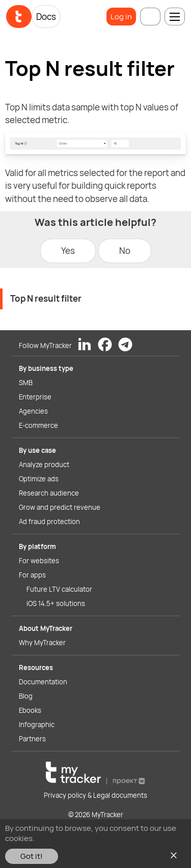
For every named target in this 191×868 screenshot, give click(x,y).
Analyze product (44, 465)
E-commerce (38, 425)
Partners (32, 739)
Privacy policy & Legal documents (95, 795)
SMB (26, 383)
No (125, 251)
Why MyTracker (42, 643)
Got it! (32, 856)
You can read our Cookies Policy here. (102, 838)
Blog (26, 696)
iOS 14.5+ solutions (56, 603)
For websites (39, 561)
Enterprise (35, 397)
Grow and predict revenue (60, 507)
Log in (121, 17)
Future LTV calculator (59, 589)
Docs (46, 17)
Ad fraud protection (49, 522)
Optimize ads (39, 479)
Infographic (37, 725)
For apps (32, 575)
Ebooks (30, 710)
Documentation (43, 682)
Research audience (49, 493)
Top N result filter (46, 298)
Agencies (33, 411)
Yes (68, 251)
